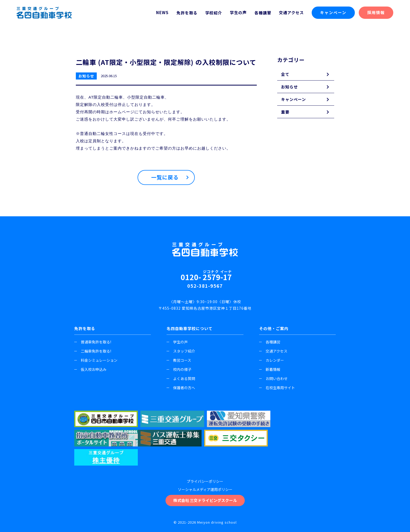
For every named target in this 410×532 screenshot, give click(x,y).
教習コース (179, 360)
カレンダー (272, 360)
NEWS (162, 12)
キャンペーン (333, 12)
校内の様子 (179, 369)
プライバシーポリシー (205, 462)
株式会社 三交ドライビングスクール (205, 481)
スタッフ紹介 (181, 351)
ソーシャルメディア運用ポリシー (205, 470)
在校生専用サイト (277, 388)
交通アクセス (291, 12)
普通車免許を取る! (93, 342)
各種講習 (270, 342)
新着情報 (270, 369)
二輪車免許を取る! (93, 351)
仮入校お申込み (90, 369)
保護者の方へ (181, 388)
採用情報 (376, 12)
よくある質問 (181, 378)
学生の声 (238, 12)
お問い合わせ (273, 378)
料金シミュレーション (96, 360)
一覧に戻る (165, 177)
